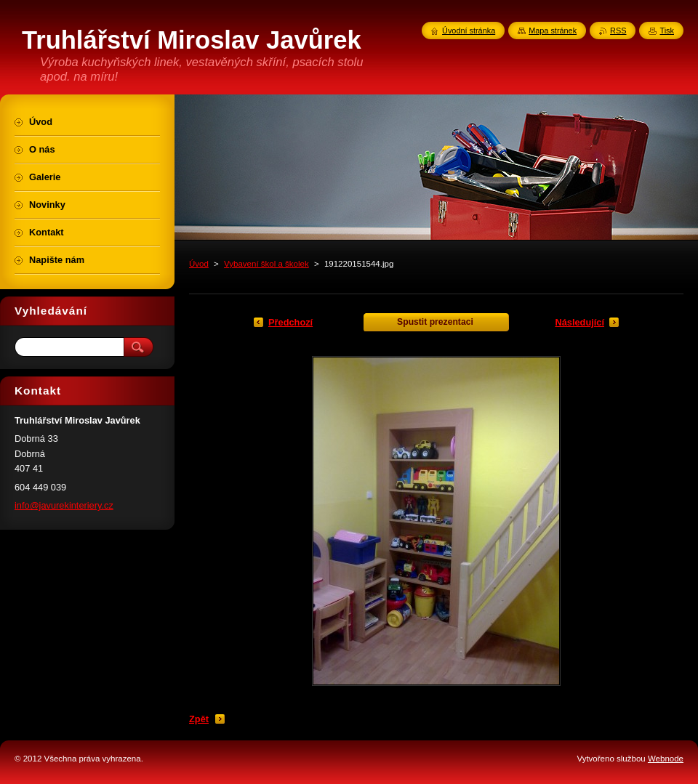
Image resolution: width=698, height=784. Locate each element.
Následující (579, 322)
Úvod (199, 264)
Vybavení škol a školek (266, 264)
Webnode (666, 759)
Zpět (199, 719)
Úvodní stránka (469, 31)
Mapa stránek (553, 31)
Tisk (667, 31)
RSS (618, 31)
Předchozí (290, 322)
